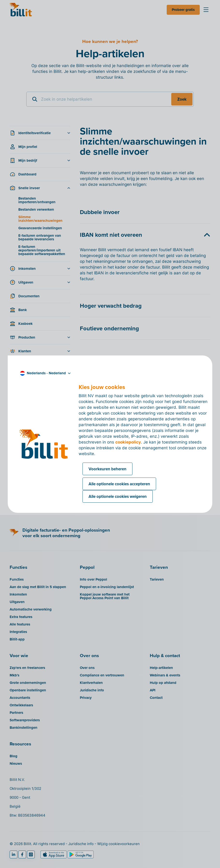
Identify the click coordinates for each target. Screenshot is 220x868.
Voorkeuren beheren (107, 469)
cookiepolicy (128, 442)
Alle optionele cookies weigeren (118, 496)
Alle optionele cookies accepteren (119, 484)
